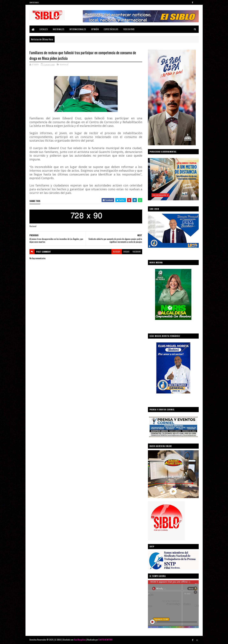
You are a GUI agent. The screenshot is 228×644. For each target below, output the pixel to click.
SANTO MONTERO (105, 640)
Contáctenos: (34, 2)
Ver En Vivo (129, 29)
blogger (117, 252)
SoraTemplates (80, 640)
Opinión (95, 29)
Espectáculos (111, 29)
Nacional (64, 64)
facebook (137, 252)
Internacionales (78, 29)
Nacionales (59, 29)
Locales (44, 29)
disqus (126, 252)
